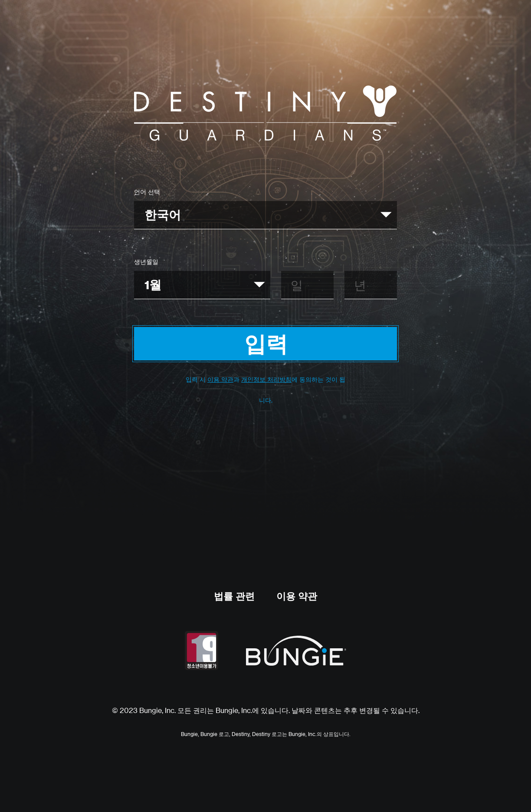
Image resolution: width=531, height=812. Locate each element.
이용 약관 (220, 379)
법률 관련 (234, 596)
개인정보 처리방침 (266, 379)
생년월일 (146, 262)
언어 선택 (147, 192)
